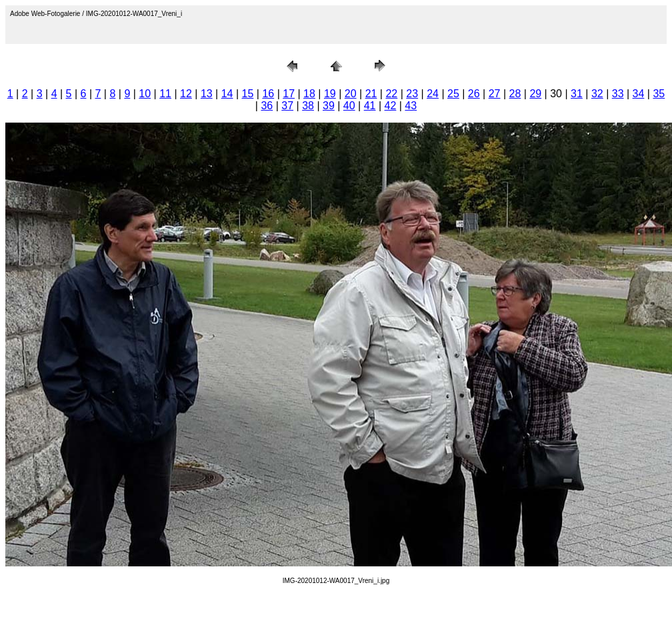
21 (371, 94)
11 (165, 94)
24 (433, 94)
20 (351, 94)
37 (287, 106)
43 (411, 106)
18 (309, 94)
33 (618, 94)
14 (227, 94)
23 (412, 94)
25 (453, 94)
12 (186, 94)
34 (639, 94)
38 (308, 106)
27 (495, 94)
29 (535, 94)
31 (577, 94)
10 (145, 94)
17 (289, 94)
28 (515, 94)
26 (474, 94)
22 (391, 94)
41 (370, 106)
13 (207, 94)
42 (391, 106)
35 (659, 94)
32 (597, 94)
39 (329, 106)
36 (267, 106)
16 (268, 94)
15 (248, 94)
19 (330, 94)
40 (349, 106)
